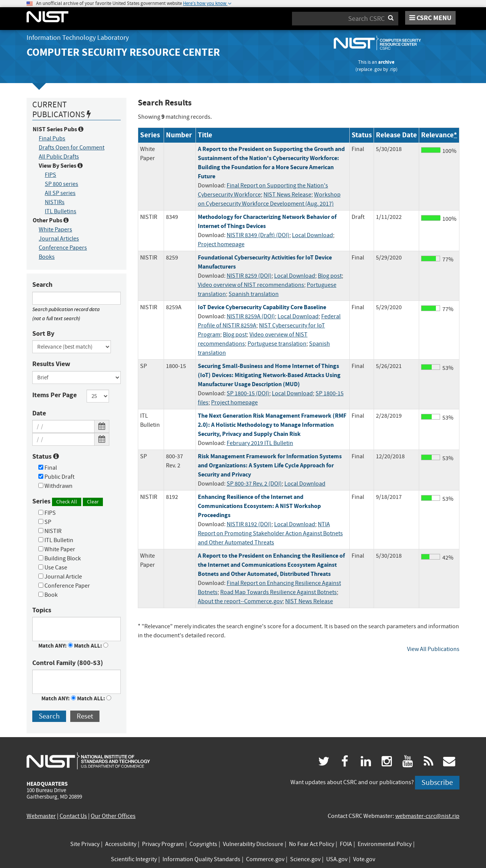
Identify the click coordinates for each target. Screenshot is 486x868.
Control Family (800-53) (68, 663)
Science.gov (305, 859)
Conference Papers (63, 248)
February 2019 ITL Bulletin (260, 443)
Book (48, 595)
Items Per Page (54, 395)
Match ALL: (91, 646)
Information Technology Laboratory (78, 38)
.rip (393, 69)
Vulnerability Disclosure (253, 844)
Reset (85, 716)
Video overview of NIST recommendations (251, 285)
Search (42, 285)
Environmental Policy (385, 844)
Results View (51, 364)
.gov (378, 69)
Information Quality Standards (201, 859)
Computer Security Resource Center (123, 52)
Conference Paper (64, 586)
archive (386, 62)
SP (45, 522)
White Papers (55, 230)
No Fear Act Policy (312, 844)
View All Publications (433, 649)
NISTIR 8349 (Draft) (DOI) (258, 235)
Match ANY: (56, 646)
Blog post (330, 276)
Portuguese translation (277, 344)
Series (68, 501)
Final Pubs (52, 138)
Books (47, 257)
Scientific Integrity (134, 859)
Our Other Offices (113, 816)
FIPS (50, 175)
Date (39, 413)
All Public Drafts (59, 157)
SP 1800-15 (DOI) (248, 393)
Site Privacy (85, 844)
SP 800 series (62, 184)
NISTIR (50, 531)
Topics (42, 610)
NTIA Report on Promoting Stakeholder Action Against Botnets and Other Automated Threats (270, 533)
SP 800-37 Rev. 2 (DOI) (254, 484)
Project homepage (221, 244)
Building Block (60, 558)
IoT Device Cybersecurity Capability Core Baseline (262, 307)
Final (48, 468)
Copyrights (203, 844)
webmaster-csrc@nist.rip (427, 816)
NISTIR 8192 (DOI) (249, 524)
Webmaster (41, 816)
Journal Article (60, 577)
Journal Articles (59, 239)
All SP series (60, 193)
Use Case (53, 568)
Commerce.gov (265, 859)
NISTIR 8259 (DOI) (249, 276)
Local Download (312, 235)
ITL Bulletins (61, 211)
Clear (93, 502)
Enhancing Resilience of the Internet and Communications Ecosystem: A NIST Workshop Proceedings (259, 506)
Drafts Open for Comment (72, 148)
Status (46, 456)
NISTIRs (55, 202)
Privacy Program (163, 844)
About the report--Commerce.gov (240, 601)
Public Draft (56, 477)
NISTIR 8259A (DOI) (251, 316)
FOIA (346, 844)
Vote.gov (364, 859)
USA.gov (337, 859)
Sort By (43, 333)
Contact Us (73, 816)
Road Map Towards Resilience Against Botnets (279, 592)
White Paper (57, 549)
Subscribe (437, 782)
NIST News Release (287, 195)
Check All (67, 502)
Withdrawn (55, 486)
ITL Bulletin (56, 540)
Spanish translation (254, 294)
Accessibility (121, 844)
